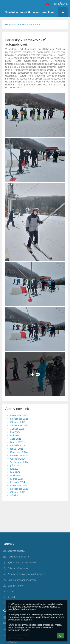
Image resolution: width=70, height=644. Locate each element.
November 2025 (19, 419)
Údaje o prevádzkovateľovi (22, 580)
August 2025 (17, 429)
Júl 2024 (14, 465)
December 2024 (19, 452)
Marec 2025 (17, 442)
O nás (11, 591)
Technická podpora (18, 557)
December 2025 (19, 415)
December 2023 (19, 485)
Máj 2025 (15, 435)
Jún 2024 (15, 469)
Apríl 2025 (16, 439)
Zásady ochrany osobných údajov (26, 574)
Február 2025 (18, 445)
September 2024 (19, 462)
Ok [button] (61, 636)
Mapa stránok (15, 586)
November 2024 (19, 455)
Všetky (14, 495)
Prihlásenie (60, 4)
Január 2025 (17, 449)
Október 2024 (18, 459)
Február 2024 (18, 482)
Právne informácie (18, 568)
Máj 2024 (15, 472)
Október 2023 (18, 492)
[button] (47, 4)
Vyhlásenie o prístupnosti (22, 562)
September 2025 (19, 425)
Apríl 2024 (16, 475)
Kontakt (12, 597)
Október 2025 (18, 422)
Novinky (35, 24)
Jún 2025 (15, 432)
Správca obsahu (16, 551)
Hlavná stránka (15, 24)
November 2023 (19, 489)
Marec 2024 (17, 479)
